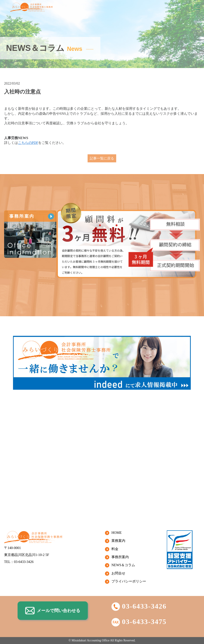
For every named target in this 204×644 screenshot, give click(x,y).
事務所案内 (120, 557)
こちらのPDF (28, 143)
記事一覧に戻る (102, 158)
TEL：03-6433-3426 (19, 562)
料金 (115, 549)
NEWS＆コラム (123, 565)
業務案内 (118, 541)
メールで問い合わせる (53, 611)
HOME (117, 533)
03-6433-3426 (139, 606)
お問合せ (118, 573)
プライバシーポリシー (129, 581)
